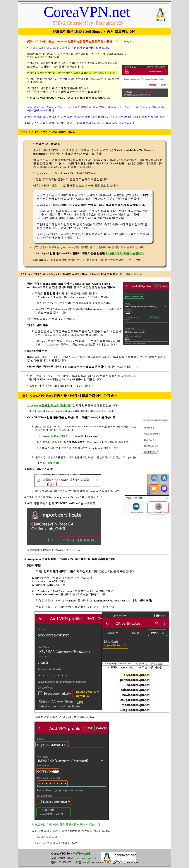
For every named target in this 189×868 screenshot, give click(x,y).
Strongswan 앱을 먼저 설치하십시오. (49, 405)
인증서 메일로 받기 (50, 463)
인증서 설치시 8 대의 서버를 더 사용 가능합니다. (103, 123)
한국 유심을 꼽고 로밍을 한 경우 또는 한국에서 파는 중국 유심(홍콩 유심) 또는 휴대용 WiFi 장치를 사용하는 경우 (96, 117)
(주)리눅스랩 (81, 853)
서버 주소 (98, 73)
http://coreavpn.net (86, 858)
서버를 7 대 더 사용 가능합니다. (125, 253)
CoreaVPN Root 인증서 (55, 436)
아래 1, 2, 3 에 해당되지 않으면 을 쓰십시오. (70, 48)
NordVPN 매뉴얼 (47, 837)
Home (160, 20)
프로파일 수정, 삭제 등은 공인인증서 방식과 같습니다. (68, 824)
